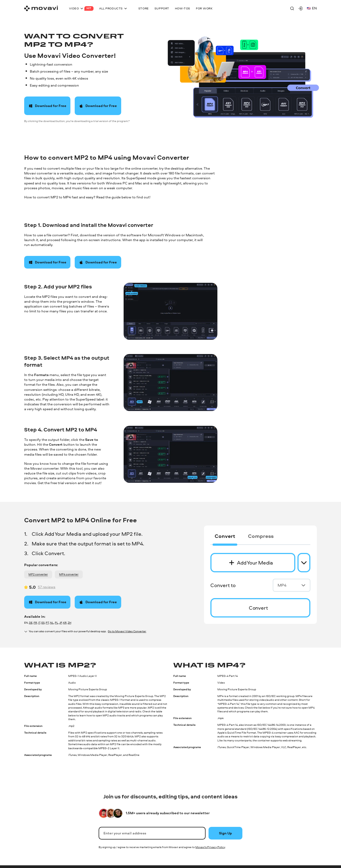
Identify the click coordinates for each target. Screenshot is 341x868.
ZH (69, 623)
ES (43, 623)
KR (65, 623)
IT (39, 623)
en (312, 8)
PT (47, 623)
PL (57, 623)
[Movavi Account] (300, 8)
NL (52, 623)
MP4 (292, 585)
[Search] (292, 8)
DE (31, 623)
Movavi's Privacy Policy (210, 847)
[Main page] (41, 8)
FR (35, 623)
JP (61, 623)
